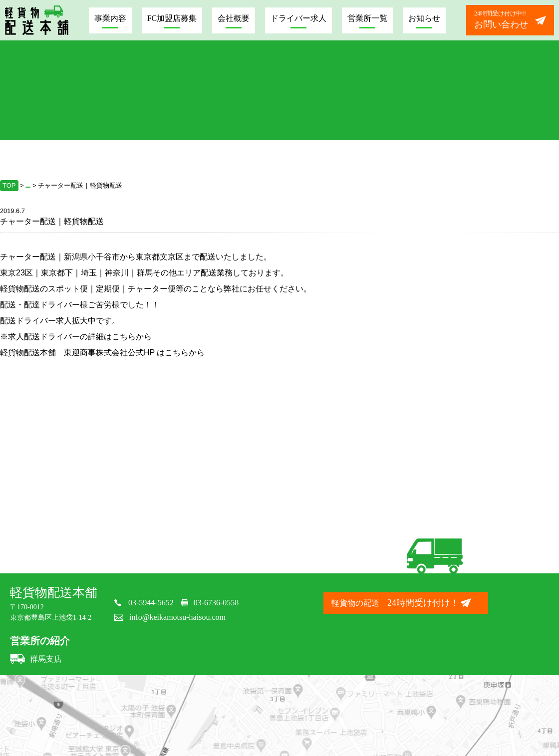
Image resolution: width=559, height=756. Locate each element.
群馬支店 (36, 659)
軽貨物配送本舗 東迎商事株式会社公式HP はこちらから (102, 353)
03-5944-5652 (151, 603)
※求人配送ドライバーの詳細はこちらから (76, 337)
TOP (9, 185)
